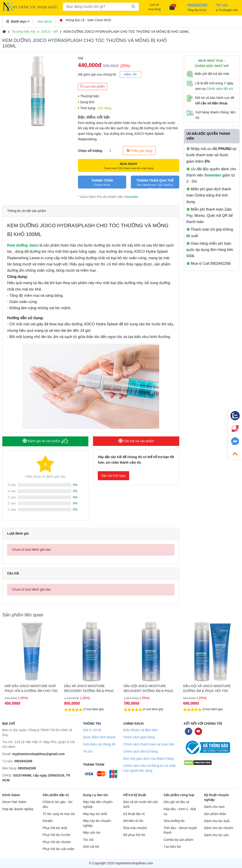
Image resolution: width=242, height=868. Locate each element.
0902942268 (23, 761)
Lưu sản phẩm (93, 86)
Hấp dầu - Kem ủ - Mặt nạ (180, 812)
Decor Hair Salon (14, 802)
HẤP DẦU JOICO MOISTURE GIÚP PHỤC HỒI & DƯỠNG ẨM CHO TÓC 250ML (31, 689)
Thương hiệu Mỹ (23, 32)
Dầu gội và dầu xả (176, 802)
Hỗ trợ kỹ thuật (134, 795)
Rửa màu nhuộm (135, 828)
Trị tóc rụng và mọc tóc (59, 814)
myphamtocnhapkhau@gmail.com (39, 754)
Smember (131, 197)
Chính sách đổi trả (220, 89)
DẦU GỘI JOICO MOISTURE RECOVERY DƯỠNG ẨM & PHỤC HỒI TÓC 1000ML (149, 689)
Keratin (48, 821)
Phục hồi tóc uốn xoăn (58, 849)
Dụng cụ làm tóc (96, 795)
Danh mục (18, 21)
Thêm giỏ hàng (139, 151)
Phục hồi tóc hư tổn (57, 835)
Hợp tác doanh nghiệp (18, 809)
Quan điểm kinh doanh (99, 737)
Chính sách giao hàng (139, 737)
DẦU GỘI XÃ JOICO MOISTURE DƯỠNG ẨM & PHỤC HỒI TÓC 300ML (207, 689)
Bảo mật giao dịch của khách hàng (148, 759)
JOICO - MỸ (49, 32)
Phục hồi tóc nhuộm (57, 842)
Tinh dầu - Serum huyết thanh (180, 830)
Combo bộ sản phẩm (178, 840)
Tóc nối (88, 840)
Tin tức (88, 751)
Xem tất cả (45, 22)
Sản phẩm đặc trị (56, 795)
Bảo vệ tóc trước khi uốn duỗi (140, 804)
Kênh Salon (11, 795)
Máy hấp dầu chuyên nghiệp (98, 804)
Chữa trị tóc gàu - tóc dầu (58, 804)
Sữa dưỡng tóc (174, 821)
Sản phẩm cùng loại (179, 795)
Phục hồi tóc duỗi (55, 828)
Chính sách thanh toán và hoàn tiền (149, 744)
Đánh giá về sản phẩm (45, 441)
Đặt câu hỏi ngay (114, 476)
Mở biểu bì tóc (133, 821)
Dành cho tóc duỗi (217, 821)
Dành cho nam (214, 807)
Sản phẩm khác (215, 814)
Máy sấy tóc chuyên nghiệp (97, 823)
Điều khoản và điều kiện (140, 730)
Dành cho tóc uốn (216, 835)
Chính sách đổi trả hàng (140, 751)
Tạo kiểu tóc (172, 847)
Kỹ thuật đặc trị (134, 814)
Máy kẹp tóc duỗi (95, 814)
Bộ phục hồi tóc (134, 835)
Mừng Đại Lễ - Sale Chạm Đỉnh (86, 20)
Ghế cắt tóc (91, 847)
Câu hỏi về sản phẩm (136, 441)
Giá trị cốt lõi (92, 730)
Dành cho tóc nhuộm (219, 828)
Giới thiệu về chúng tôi (99, 744)
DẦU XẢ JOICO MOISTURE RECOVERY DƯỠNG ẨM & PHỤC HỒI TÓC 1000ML (89, 689)
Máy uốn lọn (92, 833)
